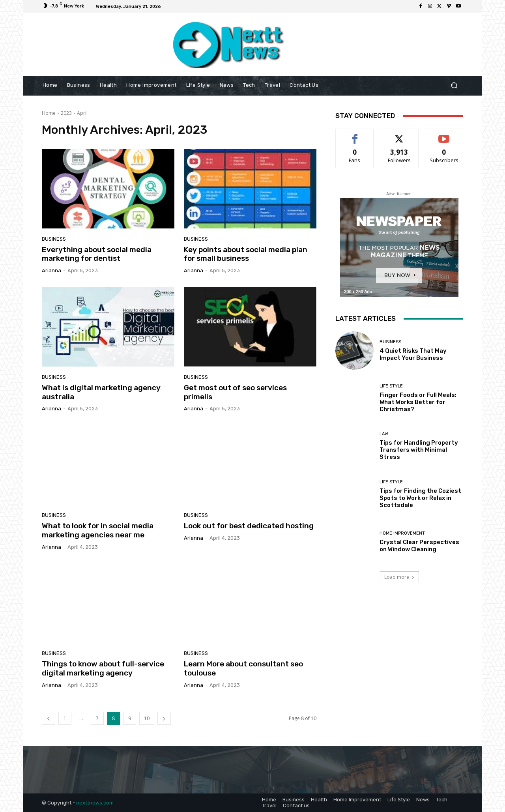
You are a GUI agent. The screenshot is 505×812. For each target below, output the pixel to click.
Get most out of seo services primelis (235, 392)
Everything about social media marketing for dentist (97, 254)
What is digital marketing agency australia (101, 392)
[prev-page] (49, 718)
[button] (454, 85)
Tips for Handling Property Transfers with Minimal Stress (419, 450)
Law (384, 434)
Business (54, 239)
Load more (399, 577)
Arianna (51, 270)
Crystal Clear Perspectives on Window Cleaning (419, 546)
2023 (66, 113)
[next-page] (164, 718)
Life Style (391, 386)
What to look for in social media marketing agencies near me (98, 530)
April (82, 113)
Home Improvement (402, 533)
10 (147, 718)
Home (49, 113)
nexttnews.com (95, 803)
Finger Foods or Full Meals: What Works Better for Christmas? (418, 402)
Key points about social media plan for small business (246, 254)
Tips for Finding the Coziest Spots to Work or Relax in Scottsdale (420, 498)
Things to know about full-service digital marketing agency (103, 668)
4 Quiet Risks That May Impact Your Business (413, 354)
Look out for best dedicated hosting (249, 526)
